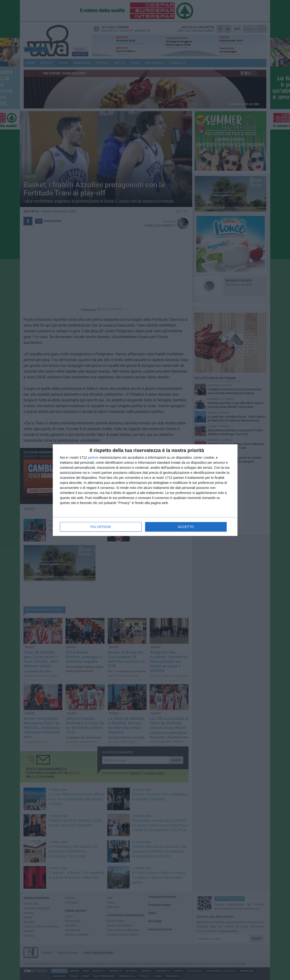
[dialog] (145, 490)
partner (93, 458)
